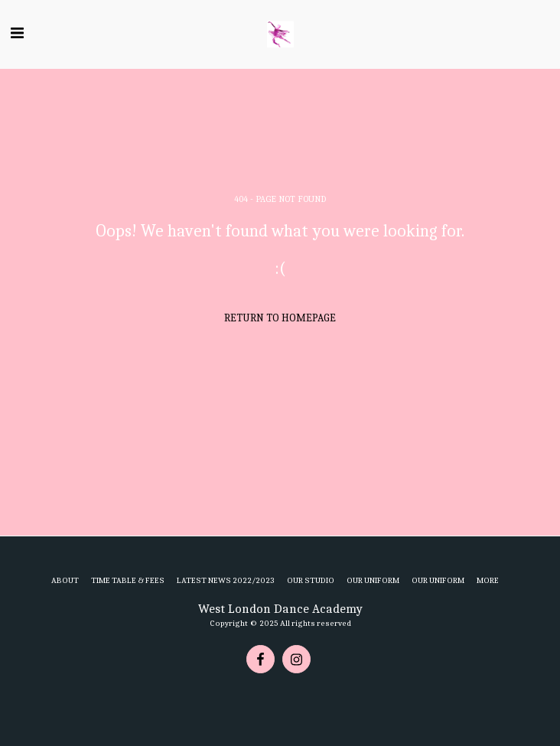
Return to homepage (280, 318)
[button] (17, 33)
